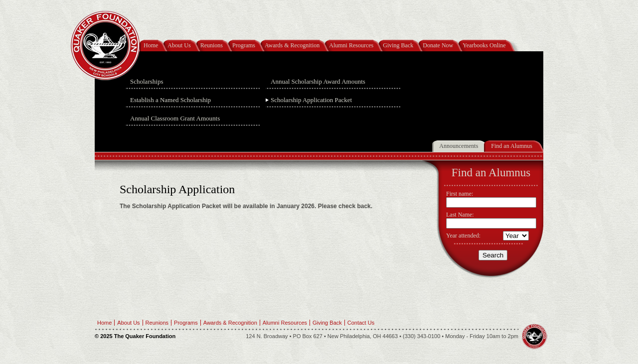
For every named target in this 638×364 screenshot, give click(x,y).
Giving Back (398, 45)
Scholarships (147, 81)
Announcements (459, 146)
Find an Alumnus (512, 146)
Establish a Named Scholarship (170, 100)
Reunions (212, 45)
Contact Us (361, 323)
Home (151, 45)
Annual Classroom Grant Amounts (175, 118)
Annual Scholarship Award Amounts (318, 81)
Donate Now (438, 45)
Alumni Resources (351, 45)
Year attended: (463, 236)
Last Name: (460, 215)
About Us (179, 45)
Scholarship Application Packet (311, 100)
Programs (244, 45)
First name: (460, 194)
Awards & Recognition (292, 45)
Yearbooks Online (484, 45)
